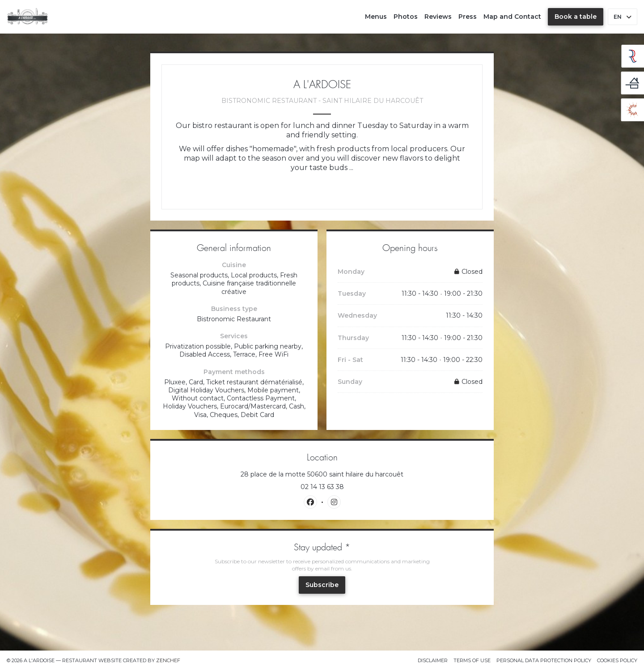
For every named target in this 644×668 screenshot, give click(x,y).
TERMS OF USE (472, 660)
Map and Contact (512, 17)
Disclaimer (433, 660)
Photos (406, 17)
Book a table (576, 17)
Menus (376, 17)
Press (468, 17)
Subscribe (322, 585)
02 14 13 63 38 (322, 487)
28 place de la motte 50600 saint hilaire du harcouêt (362, 474)
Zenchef (168, 660)
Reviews (438, 17)
